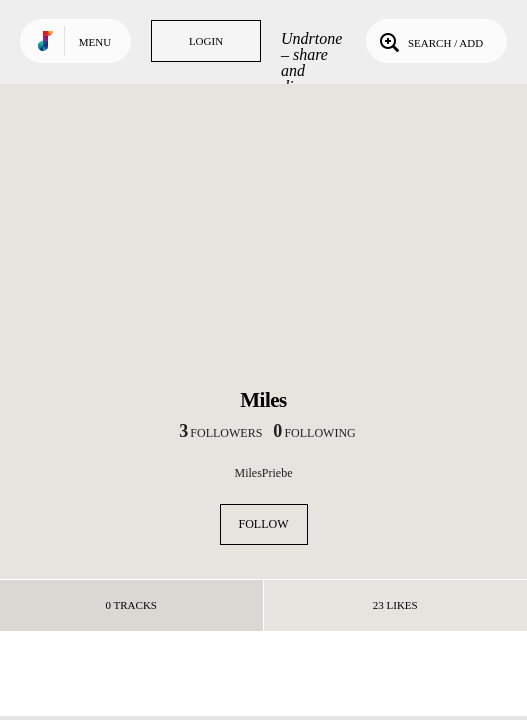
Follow (264, 524)
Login (206, 41)
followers (220, 433)
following (314, 433)
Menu (95, 42)
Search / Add (429, 41)
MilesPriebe (264, 473)
